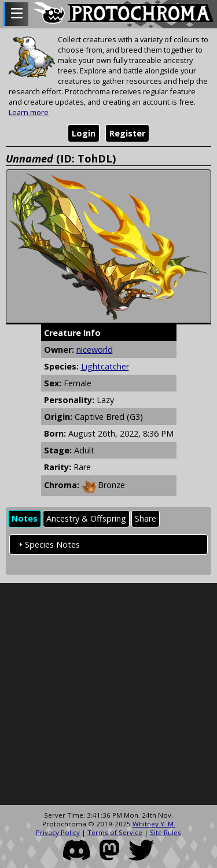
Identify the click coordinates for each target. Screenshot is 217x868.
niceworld (95, 350)
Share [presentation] (146, 518)
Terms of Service (115, 832)
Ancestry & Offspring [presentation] (86, 518)
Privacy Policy (58, 832)
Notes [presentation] (25, 518)
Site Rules (165, 832)
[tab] (25, 519)
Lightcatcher (105, 366)
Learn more (29, 112)
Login (84, 133)
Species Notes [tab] (48, 544)
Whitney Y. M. (154, 824)
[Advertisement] (108, 694)
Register (127, 133)
